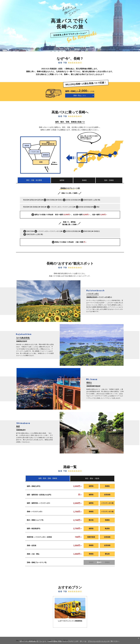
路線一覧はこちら (80, 95)
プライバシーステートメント (98, 641)
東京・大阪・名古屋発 (34, 180)
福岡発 (62, 180)
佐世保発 (107, 495)
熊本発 (91, 520)
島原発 (107, 529)
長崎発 (84, 180)
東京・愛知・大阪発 (92, 478)
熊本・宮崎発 (109, 180)
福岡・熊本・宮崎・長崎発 (48, 478)
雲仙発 (107, 554)
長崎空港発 (91, 537)
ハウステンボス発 (107, 503)
